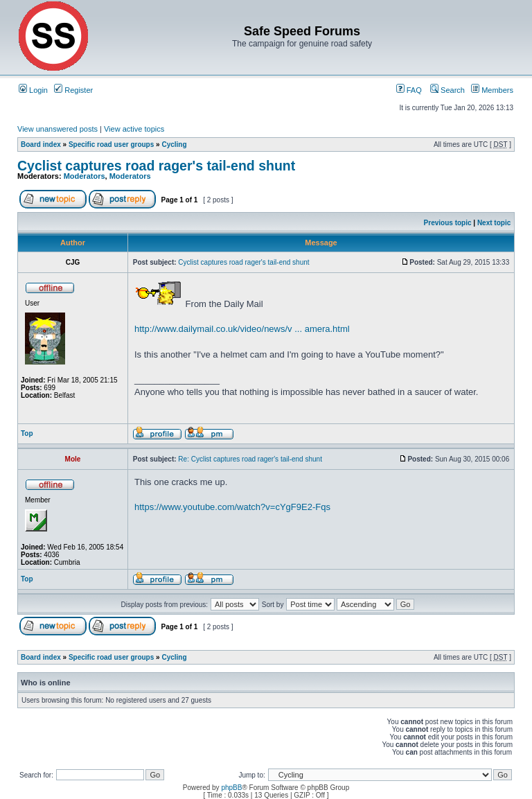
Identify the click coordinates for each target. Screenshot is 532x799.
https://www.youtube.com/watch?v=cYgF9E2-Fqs (232, 507)
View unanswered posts (57, 129)
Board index (41, 144)
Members (492, 90)
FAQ (409, 90)
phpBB (231, 788)
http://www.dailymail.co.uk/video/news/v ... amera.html (242, 329)
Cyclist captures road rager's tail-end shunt (156, 166)
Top (27, 433)
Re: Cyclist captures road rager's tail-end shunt (250, 459)
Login (33, 90)
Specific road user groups (111, 144)
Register (73, 90)
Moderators (85, 176)
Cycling (174, 144)
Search (447, 90)
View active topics (134, 129)
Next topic (494, 223)
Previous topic (448, 223)
